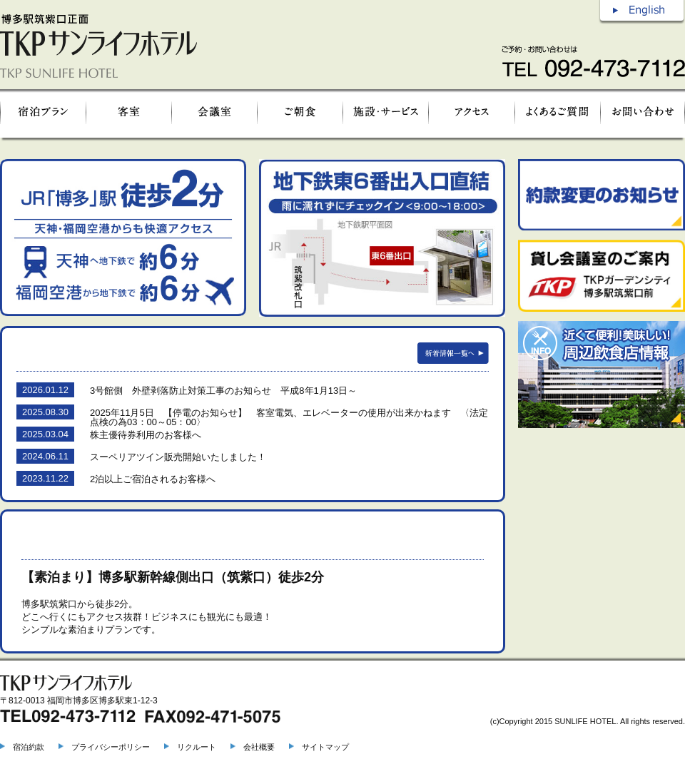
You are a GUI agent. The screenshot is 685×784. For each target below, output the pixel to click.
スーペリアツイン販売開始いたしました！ (178, 457)
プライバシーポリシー (111, 747)
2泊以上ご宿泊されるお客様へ (153, 479)
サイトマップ (325, 747)
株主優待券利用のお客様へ (146, 435)
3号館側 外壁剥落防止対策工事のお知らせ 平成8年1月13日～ (223, 391)
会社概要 (259, 747)
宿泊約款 (29, 747)
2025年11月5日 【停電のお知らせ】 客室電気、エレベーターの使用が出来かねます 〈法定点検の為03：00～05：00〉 (289, 417)
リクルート (197, 747)
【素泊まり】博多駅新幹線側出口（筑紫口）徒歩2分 (173, 577)
